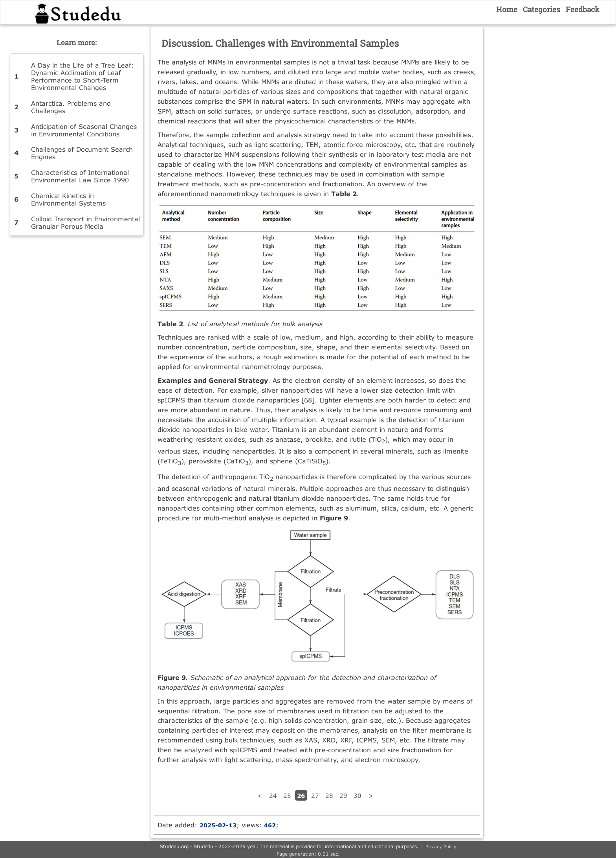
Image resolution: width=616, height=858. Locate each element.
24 (273, 796)
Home (507, 9)
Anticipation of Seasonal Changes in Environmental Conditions (84, 130)
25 (287, 796)
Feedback (583, 9)
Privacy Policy (441, 846)
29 (343, 796)
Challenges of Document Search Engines (82, 153)
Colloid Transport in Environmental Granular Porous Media (85, 222)
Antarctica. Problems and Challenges (71, 107)
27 (315, 796)
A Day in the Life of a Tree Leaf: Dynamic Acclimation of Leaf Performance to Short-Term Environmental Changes (82, 76)
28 (329, 796)
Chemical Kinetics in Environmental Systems (68, 199)
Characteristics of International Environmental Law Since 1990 (80, 176)
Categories (542, 9)
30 (357, 796)
